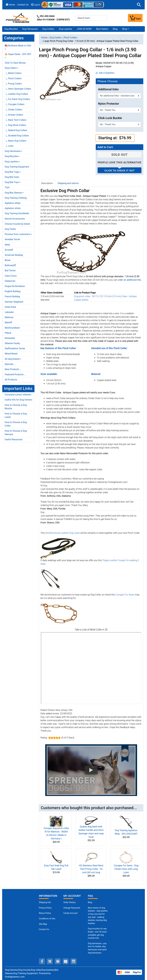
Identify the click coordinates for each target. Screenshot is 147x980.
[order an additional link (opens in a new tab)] (129, 280)
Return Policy (45, 913)
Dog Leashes (65, 29)
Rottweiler (10, 338)
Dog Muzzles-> (12, 156)
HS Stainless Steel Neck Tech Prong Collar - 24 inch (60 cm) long (91, 869)
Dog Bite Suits (12, 177)
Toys (7, 187)
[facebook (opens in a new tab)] (42, 961)
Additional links (108, 89)
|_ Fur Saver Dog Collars (17, 99)
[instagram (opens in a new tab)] (73, 961)
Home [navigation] (44, 38)
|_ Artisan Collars (14, 115)
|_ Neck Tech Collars (16, 120)
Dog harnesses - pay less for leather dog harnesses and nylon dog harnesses (97, 948)
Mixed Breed (11, 354)
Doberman (10, 281)
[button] (139, 5)
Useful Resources (13, 439)
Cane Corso (11, 276)
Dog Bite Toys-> (13, 182)
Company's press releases (18, 395)
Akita (7, 245)
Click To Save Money (15, 63)
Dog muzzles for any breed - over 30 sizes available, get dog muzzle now (97, 933)
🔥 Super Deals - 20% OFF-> (18, 56)
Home (10, 5)
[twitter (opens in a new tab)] (50, 961)
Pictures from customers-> (18, 234)
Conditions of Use (47, 919)
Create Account (71, 913)
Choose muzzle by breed (17, 224)
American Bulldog (14, 255)
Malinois (9, 317)
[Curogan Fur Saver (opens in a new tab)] (59, 613)
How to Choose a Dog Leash (16, 415)
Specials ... (10, 364)
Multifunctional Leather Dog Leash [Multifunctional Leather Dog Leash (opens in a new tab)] (62, 533)
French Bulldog (12, 296)
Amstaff (9, 250)
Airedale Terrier (12, 239)
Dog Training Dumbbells (17, 213)
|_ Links (9, 146)
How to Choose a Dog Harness (16, 433)
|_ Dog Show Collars (15, 125)
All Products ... (12, 380)
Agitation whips (13, 203)
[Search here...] (91, 18)
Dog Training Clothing (16, 198)
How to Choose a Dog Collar (16, 424)
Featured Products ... (15, 374)
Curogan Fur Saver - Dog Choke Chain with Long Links (126, 869)
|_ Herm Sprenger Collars (18, 89)
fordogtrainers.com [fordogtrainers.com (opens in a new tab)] (15, 977)
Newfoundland (12, 328)
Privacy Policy (45, 908)
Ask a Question (105, 73)
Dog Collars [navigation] (56, 38)
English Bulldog (13, 291)
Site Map (43, 924)
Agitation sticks (13, 208)
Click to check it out (120, 171)
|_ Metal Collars (13, 73)
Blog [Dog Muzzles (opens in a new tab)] (90, 902)
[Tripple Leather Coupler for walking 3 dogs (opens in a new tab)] (51, 579)
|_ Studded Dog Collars (17, 136)
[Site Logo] (18, 18)
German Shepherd (14, 302)
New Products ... (13, 369)
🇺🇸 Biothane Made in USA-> (18, 47)
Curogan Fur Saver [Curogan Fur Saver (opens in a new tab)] (125, 595)
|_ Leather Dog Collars (16, 94)
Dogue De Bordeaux (15, 286)
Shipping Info (45, 902)
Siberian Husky (12, 343)
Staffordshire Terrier (15, 348)
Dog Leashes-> (12, 162)
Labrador (9, 312)
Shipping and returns (68, 183)
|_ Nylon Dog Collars (16, 141)
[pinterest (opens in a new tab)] (58, 961)
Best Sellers (102, 29)
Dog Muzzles (11, 29)
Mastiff (8, 322)
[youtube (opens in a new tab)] (66, 961)
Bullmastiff (10, 265)
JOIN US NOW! (84, 29)
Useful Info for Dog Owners (18, 400)
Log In (35, 5)
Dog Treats (10, 229)
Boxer (8, 260)
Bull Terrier (10, 271)
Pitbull (8, 333)
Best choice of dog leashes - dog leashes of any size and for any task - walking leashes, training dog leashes (98, 916)
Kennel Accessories (15, 219)
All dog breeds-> (13, 359)
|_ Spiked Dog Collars (16, 130)
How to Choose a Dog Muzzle (16, 407)
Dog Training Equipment (17, 167)
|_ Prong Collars (13, 84)
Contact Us (23, 5)
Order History (70, 902)
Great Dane (10, 307)
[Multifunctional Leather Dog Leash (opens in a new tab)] (58, 548)
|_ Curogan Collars (15, 104)
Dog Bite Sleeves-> (14, 193)
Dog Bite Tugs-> (13, 172)
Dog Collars (48, 29)
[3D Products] (91, 668)
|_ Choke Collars (13, 110)
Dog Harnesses (30, 29)
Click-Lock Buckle (110, 118)
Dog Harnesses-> (13, 151)
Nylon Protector (109, 104)
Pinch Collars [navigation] (70, 38)
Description (47, 183)
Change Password (72, 908)
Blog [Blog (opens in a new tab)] (115, 29)
